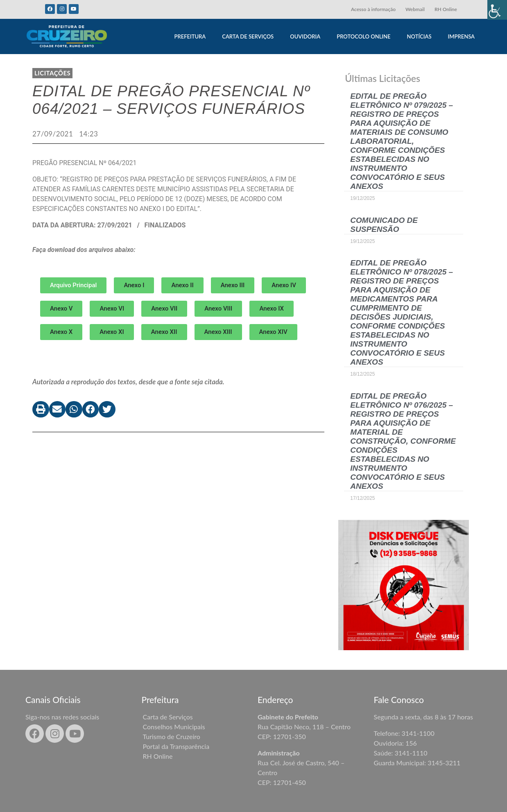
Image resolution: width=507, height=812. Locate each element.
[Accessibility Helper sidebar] (497, 10)
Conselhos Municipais (174, 727)
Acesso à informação (373, 9)
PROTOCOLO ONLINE (363, 36)
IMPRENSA (461, 36)
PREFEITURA (190, 36)
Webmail (415, 9)
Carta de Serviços (168, 717)
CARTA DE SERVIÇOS (248, 36)
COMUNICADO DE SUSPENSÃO (384, 225)
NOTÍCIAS (419, 36)
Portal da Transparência (176, 746)
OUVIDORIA (305, 36)
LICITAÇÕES (52, 73)
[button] (134, 285)
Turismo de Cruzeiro (172, 736)
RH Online (446, 9)
